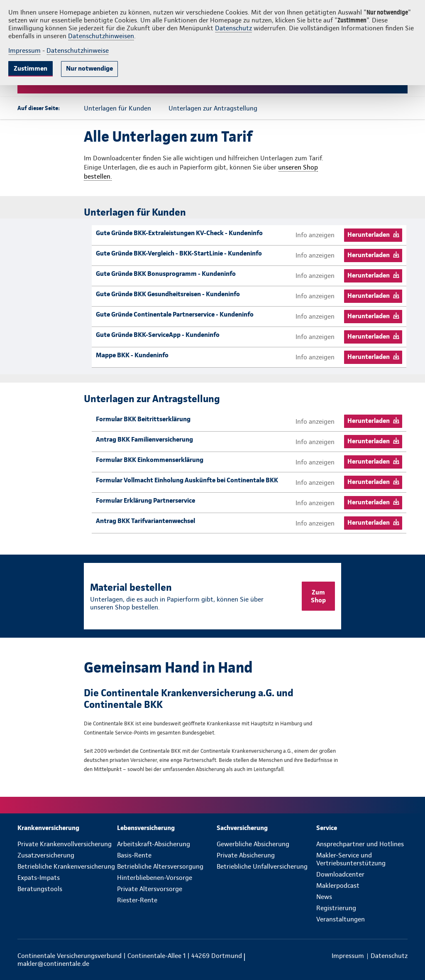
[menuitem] (67, 828)
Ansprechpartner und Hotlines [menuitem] (360, 844)
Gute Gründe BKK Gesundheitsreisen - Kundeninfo (168, 294)
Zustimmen (31, 68)
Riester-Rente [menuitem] (137, 900)
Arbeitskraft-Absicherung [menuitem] (154, 844)
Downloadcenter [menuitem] (340, 874)
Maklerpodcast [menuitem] (338, 885)
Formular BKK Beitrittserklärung (143, 419)
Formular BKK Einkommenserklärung (150, 460)
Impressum (24, 50)
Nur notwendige (89, 68)
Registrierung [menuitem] (336, 908)
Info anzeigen (315, 235)
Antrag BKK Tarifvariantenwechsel (145, 521)
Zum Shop (318, 596)
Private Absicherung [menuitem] (246, 855)
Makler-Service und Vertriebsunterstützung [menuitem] (351, 859)
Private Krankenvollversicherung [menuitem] (65, 844)
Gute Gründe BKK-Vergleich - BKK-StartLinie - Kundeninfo (179, 253)
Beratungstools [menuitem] (40, 889)
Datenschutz (233, 28)
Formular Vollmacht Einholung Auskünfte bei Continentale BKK (187, 480)
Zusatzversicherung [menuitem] (46, 855)
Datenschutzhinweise (78, 50)
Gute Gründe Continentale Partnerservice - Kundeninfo (175, 314)
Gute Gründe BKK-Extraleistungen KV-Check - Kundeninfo (179, 233)
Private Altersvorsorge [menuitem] (150, 889)
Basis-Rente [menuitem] (134, 855)
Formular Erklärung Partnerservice (145, 500)
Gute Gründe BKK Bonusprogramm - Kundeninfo (166, 274)
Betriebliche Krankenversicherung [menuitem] (66, 866)
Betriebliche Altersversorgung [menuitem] (160, 866)
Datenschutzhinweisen (101, 36)
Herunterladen (369, 235)
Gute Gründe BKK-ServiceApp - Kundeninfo (158, 335)
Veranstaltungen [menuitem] (341, 919)
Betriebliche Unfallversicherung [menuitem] (262, 866)
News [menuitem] (324, 897)
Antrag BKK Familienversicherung (144, 439)
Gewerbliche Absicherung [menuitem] (253, 844)
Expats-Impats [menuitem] (39, 878)
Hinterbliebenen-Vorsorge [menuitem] (155, 878)
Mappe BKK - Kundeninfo (132, 355)
